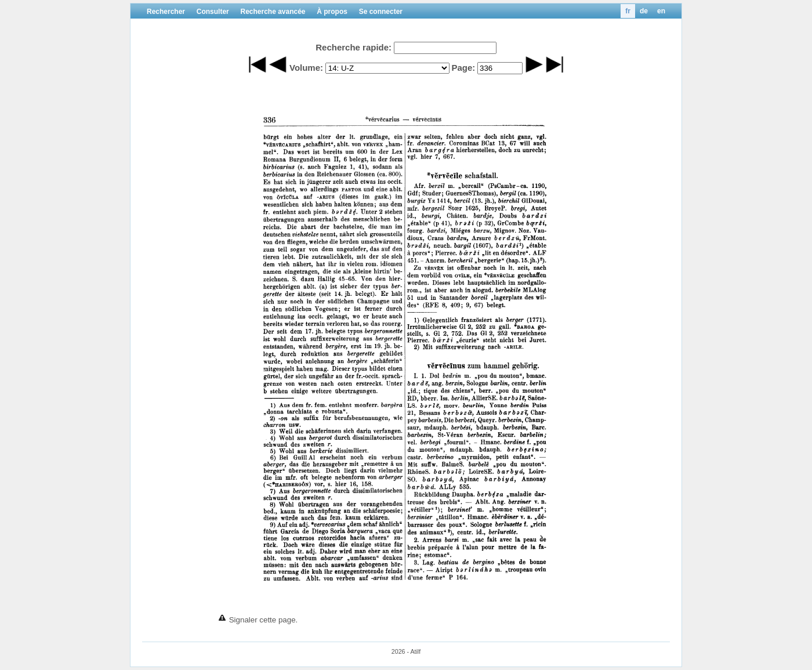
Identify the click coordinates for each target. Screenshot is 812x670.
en (661, 11)
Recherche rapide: (354, 47)
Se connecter (381, 12)
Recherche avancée (273, 12)
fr (628, 11)
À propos (332, 12)
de (644, 11)
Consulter (213, 12)
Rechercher (166, 12)
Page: (463, 68)
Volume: (306, 68)
